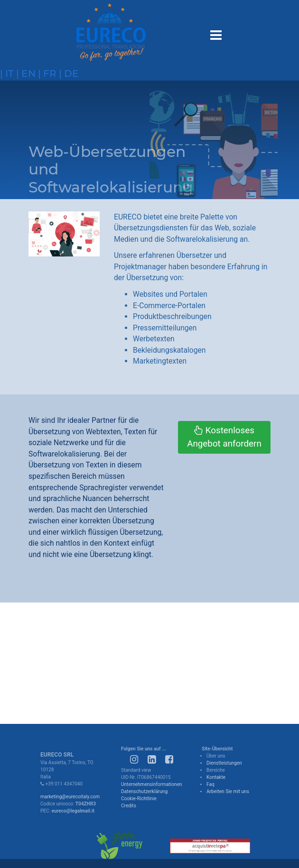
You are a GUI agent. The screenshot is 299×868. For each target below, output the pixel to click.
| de (68, 73)
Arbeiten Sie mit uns (228, 791)
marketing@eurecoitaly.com (70, 797)
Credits (129, 806)
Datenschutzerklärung (144, 791)
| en (25, 73)
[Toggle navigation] (215, 33)
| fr (46, 73)
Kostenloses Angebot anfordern (224, 437)
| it (7, 73)
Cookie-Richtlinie (139, 799)
